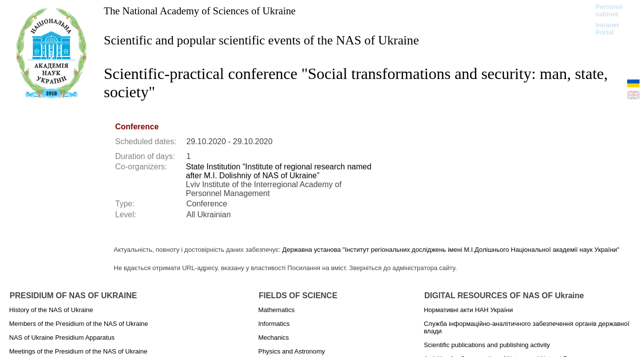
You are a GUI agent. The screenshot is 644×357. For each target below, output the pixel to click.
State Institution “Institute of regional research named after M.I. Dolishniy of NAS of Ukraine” (279, 171)
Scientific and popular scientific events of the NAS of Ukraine (261, 40)
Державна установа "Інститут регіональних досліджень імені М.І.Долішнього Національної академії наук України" (451, 250)
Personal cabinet (609, 10)
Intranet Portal (607, 29)
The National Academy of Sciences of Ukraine (200, 11)
